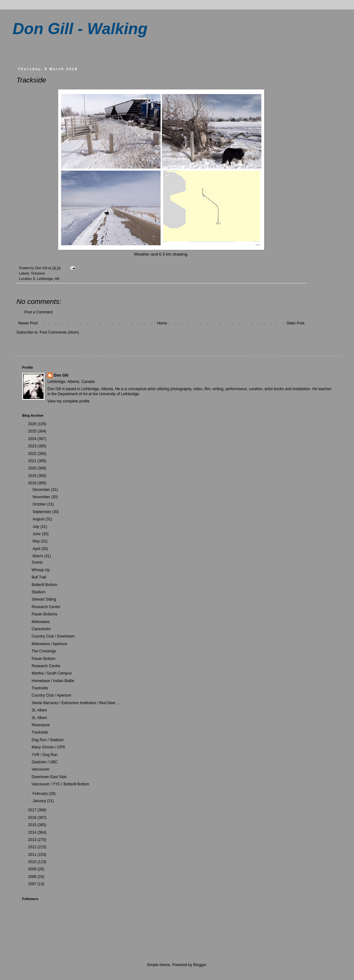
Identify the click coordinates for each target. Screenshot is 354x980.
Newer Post (28, 323)
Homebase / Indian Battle (53, 681)
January (40, 801)
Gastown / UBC (45, 762)
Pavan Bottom (43, 659)
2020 (33, 468)
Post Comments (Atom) (59, 332)
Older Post (295, 323)
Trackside (40, 688)
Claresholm (41, 629)
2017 (33, 810)
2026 (33, 424)
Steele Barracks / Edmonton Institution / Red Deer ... (76, 703)
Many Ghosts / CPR (48, 747)
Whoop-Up (41, 570)
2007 (33, 884)
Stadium (39, 592)
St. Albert (39, 710)
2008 (33, 877)
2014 (33, 832)
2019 (33, 476)
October (40, 504)
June (37, 534)
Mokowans (41, 622)
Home (162, 323)
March (38, 556)
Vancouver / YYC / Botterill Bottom (60, 784)
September (42, 512)
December (42, 490)
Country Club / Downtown (53, 636)
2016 (33, 818)
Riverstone (41, 725)
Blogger (200, 965)
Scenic (37, 562)
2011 (33, 855)
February (41, 794)
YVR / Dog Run (45, 755)
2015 (33, 825)
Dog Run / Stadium (48, 740)
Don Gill (61, 375)
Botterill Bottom (44, 585)
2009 (33, 869)
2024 (33, 439)
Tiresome (38, 273)
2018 (33, 483)
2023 (33, 446)
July (37, 527)
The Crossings (44, 651)
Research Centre (46, 607)
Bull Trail (39, 577)
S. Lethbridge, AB (46, 279)
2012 (33, 847)
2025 (33, 431)
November (42, 497)
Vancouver (40, 769)
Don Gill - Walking (80, 29)
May (37, 541)
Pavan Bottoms (44, 614)
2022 (33, 454)
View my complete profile (68, 401)
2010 (33, 862)
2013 (33, 840)
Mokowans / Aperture (49, 644)
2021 (33, 461)
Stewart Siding (44, 599)
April (37, 549)
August (39, 519)
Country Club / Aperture (51, 695)
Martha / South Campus (52, 673)
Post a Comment (38, 312)
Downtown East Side (49, 777)
